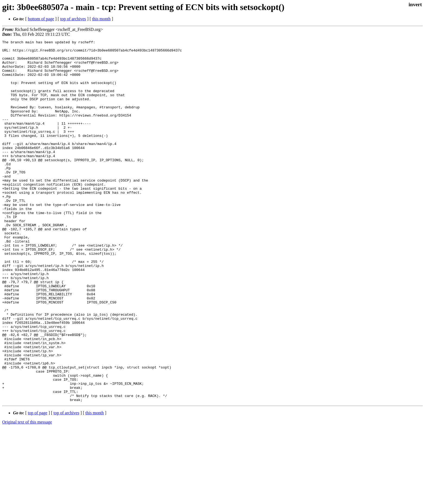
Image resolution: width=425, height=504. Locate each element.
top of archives (73, 19)
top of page (38, 485)
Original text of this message (27, 494)
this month (101, 19)
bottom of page (41, 19)
